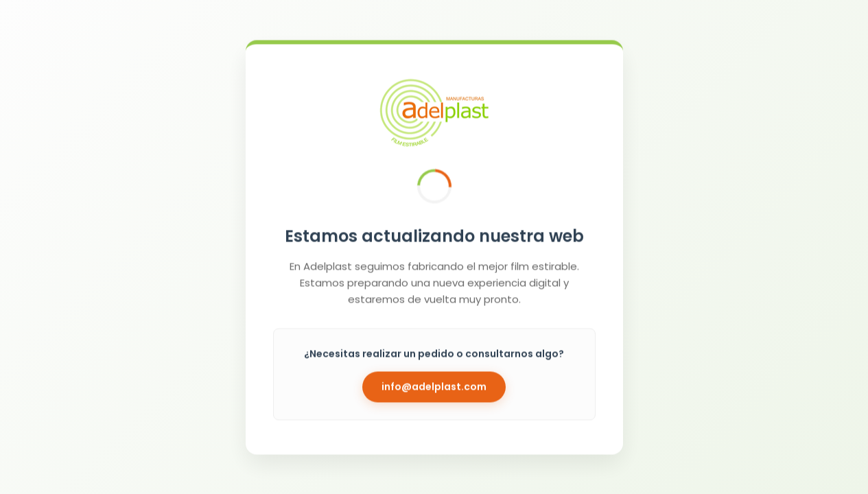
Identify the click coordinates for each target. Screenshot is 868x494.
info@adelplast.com (434, 387)
